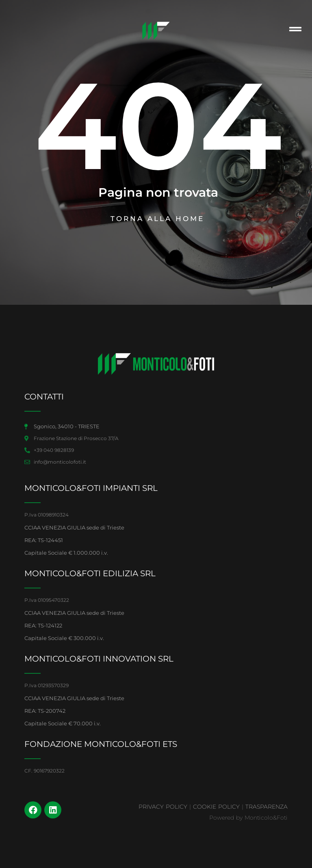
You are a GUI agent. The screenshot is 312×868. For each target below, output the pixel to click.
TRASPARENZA (266, 807)
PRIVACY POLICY (163, 807)
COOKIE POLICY (216, 807)
